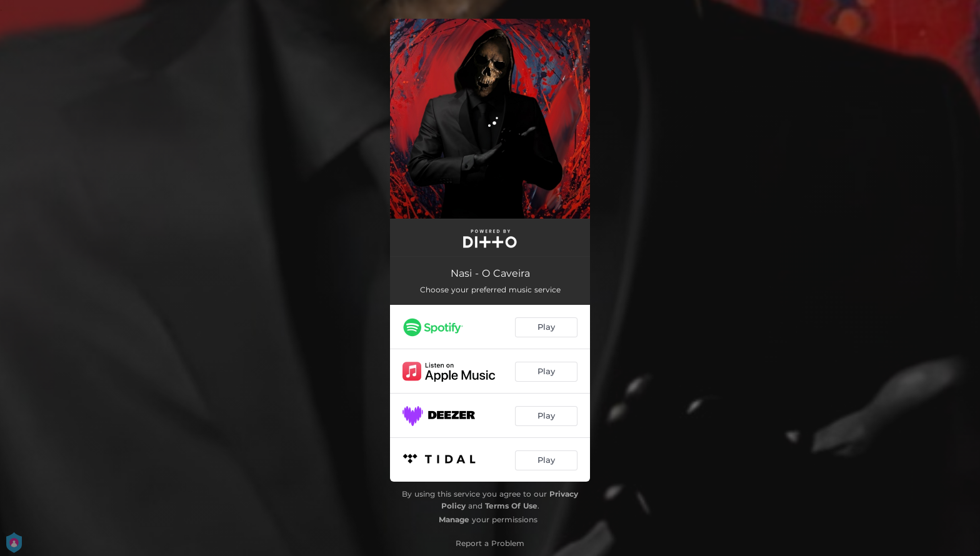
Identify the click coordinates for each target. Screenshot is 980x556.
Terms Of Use (511, 506)
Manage (454, 519)
